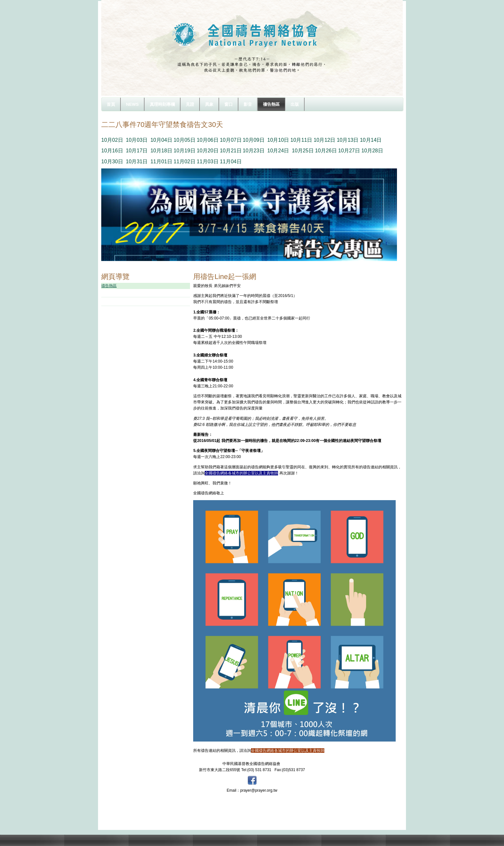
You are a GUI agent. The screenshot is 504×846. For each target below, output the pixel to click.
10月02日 (112, 140)
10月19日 (184, 151)
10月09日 (254, 140)
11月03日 (208, 162)
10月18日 (161, 151)
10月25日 (303, 151)
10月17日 (137, 151)
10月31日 (137, 162)
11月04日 (231, 162)
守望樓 (115, 293)
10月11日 (301, 140)
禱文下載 (117, 301)
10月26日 (326, 151)
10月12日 (325, 140)
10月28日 (372, 151)
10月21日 (231, 151)
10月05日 (184, 140)
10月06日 (208, 140)
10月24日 (278, 151)
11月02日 (184, 162)
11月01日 (161, 162)
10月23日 (254, 151)
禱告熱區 (109, 286)
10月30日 (112, 162)
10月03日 (137, 140)
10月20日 (208, 151)
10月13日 (348, 140)
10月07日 (231, 140)
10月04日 (161, 140)
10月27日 (349, 151)
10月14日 (371, 140)
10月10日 (278, 140)
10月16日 (112, 151)
